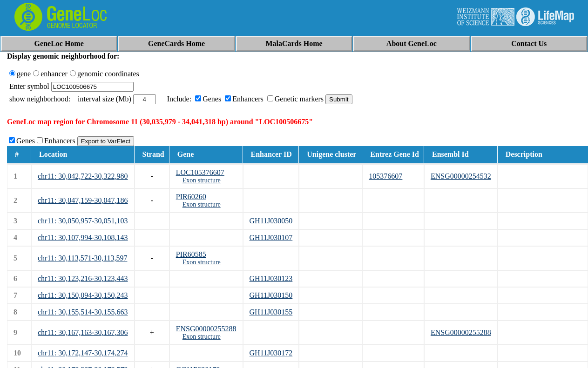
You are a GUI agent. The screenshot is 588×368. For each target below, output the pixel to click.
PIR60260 (191, 197)
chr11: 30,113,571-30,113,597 (82, 258)
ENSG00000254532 (461, 176)
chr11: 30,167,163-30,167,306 (83, 332)
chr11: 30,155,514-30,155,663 (83, 312)
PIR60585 (191, 254)
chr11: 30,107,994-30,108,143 (83, 238)
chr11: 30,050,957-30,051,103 (83, 221)
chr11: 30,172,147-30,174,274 (83, 353)
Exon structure (202, 180)
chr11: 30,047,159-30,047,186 (83, 200)
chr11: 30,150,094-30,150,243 (83, 295)
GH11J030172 (271, 353)
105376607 (385, 176)
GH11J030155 (271, 312)
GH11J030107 (271, 238)
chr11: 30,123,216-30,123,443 (83, 278)
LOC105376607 (200, 172)
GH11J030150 (271, 295)
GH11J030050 (271, 221)
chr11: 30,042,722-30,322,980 (83, 176)
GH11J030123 (271, 278)
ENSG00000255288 (206, 329)
